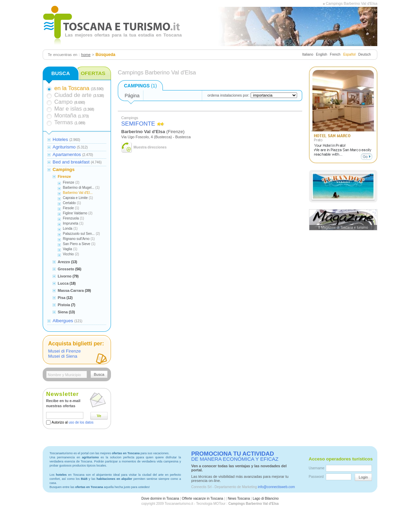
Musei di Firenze (64, 351)
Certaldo (69, 203)
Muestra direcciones (150, 147)
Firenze (64, 176)
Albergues (63, 321)
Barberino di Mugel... (79, 188)
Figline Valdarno (75, 213)
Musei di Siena (63, 356)
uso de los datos (81, 422)
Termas (64, 122)
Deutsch (365, 54)
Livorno (65, 276)
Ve (99, 416)
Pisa (62, 298)
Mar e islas (68, 109)
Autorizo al (73, 422)
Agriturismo (64, 147)
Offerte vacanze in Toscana (203, 498)
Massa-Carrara (71, 290)
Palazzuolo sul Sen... (79, 234)
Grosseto (66, 269)
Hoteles (60, 139)
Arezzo (64, 262)
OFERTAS (93, 73)
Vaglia (67, 249)
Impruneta (71, 223)
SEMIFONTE (138, 124)
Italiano (308, 54)
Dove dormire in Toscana (160, 498)
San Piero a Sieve (76, 244)
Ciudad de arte (73, 95)
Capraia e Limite (75, 198)
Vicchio (68, 254)
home (86, 55)
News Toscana (239, 498)
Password (316, 477)
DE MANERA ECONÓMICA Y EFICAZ (235, 456)
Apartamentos (67, 154)
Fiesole (68, 208)
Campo (64, 102)
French (335, 54)
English (321, 54)
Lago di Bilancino (266, 498)
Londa (68, 229)
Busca (99, 374)
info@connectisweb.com (276, 487)
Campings (64, 169)
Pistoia (64, 305)
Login (363, 477)
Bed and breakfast (71, 162)
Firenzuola (71, 218)
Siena (63, 312)
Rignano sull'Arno (76, 239)
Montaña (65, 116)
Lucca (63, 283)
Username (317, 468)
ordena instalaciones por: (228, 95)
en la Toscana (72, 88)
